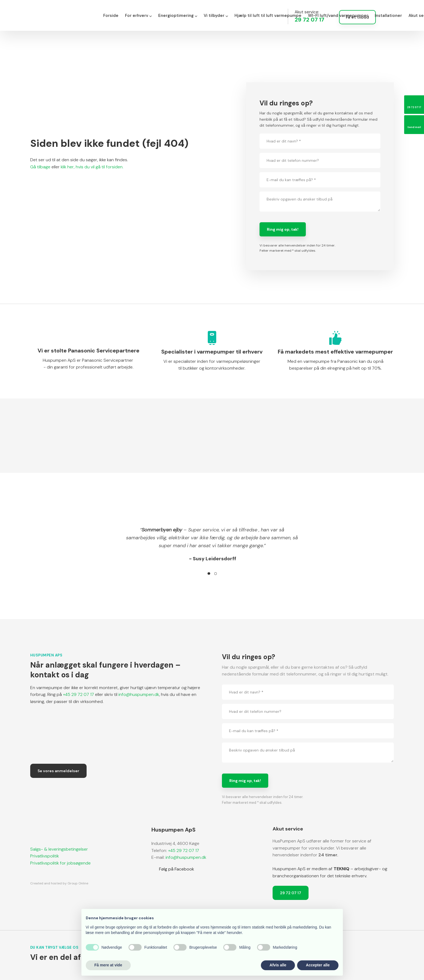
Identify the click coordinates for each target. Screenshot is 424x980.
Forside (111, 16)
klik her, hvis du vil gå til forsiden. (92, 167)
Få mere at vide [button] (108, 965)
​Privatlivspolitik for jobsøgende (60, 863)
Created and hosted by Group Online (59, 883)
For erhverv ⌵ (138, 16)
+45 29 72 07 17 (78, 694)
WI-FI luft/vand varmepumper (338, 16)
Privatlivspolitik (45, 856)
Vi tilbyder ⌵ (216, 16)
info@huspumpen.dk (139, 694)
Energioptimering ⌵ (178, 16)
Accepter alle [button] (318, 965)
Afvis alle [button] (278, 965)
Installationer (388, 16)
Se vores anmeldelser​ (58, 771)
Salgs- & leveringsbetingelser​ (59, 849)
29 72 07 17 (291, 893)
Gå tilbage (40, 167)
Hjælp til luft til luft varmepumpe (268, 16)
